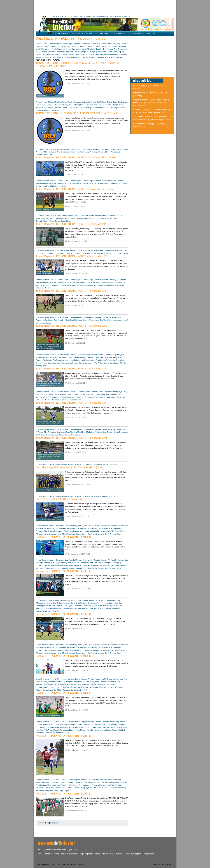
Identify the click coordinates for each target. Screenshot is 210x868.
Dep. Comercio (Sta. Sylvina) (63, 606)
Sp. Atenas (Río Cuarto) (54, 46)
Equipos (127, 16)
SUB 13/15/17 (65, 16)
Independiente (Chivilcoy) (85, 49)
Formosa (53, 149)
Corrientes (45, 149)
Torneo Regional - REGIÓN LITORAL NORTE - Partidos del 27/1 (71, 438)
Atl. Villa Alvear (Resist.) (117, 531)
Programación (102, 16)
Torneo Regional (77, 33)
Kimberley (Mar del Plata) (70, 105)
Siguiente (56, 823)
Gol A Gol (91, 16)
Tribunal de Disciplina (136, 33)
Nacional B (90, 33)
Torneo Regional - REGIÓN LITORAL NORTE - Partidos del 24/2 (71, 326)
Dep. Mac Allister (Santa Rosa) (106, 52)
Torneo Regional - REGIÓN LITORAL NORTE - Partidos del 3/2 (71, 403)
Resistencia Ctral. (97, 149)
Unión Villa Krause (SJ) (91, 44)
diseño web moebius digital (163, 864)
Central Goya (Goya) (63, 221)
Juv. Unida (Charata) (92, 526)
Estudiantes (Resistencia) (76, 152)
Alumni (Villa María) (97, 57)
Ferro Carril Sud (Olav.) (71, 108)
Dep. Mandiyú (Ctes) (72, 218)
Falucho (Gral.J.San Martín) (91, 282)
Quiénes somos (79, 16)
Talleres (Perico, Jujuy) (109, 44)
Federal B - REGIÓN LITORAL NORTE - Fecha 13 (64, 736)
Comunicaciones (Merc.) (45, 155)
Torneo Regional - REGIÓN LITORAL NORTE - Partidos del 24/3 (71, 224)
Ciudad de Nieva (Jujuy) (84, 55)
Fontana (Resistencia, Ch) (90, 183)
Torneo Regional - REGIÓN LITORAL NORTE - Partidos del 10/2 (71, 369)
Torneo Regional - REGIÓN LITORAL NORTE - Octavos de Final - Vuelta (76, 158)
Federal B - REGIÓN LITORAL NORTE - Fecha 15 (64, 656)
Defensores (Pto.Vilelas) (51, 55)
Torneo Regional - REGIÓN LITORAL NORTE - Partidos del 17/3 (71, 256)
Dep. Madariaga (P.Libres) (84, 52)
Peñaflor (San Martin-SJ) (103, 46)
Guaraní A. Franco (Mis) (70, 183)
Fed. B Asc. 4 (49, 464)
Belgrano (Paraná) (120, 55)
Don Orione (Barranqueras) (112, 282)
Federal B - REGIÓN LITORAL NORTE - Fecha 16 (64, 614)
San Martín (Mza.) (86, 46)
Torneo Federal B (61, 854)
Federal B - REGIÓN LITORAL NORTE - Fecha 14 (64, 693)
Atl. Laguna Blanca (43, 534)
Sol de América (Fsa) (71, 46)
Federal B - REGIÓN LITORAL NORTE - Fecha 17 (64, 571)
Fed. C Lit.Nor (55, 216)
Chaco (38, 149)
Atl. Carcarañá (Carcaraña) (61, 57)
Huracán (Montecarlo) (109, 526)
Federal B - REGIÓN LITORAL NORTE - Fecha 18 (64, 537)
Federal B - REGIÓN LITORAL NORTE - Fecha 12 (64, 794)
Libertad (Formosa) (80, 357)
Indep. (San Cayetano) (89, 105)
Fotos (119, 16)
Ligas (112, 16)
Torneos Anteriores (118, 33)
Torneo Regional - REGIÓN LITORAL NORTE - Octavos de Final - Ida (74, 189)
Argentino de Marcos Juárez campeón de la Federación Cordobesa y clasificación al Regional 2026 (151, 103)
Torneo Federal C (42, 44)
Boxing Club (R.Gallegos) (103, 55)
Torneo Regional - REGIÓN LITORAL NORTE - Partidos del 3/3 (71, 291)
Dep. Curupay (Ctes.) (114, 152)
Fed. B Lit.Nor (55, 679)
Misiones (60, 149)
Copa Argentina (103, 33)
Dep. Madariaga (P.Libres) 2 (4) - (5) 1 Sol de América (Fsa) (69, 467)
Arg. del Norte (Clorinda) (60, 534)
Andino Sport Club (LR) (80, 57)
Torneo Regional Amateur (72, 44)
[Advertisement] (81, 7)
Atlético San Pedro (43, 57)
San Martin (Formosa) (96, 534)
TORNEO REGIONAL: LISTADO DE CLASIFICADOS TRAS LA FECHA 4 (76, 113)
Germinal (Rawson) (48, 52)
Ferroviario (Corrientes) (65, 52)
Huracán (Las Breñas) (54, 603)
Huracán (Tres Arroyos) (104, 49)
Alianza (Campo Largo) (113, 57)
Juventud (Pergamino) (67, 49)
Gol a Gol (62, 849)
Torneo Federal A (62, 33)
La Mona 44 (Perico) (50, 49)
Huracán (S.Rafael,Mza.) (107, 105)
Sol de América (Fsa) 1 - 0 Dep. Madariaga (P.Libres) (65, 499)
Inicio (55, 16)
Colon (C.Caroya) (68, 55)
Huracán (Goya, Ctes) (113, 149)
